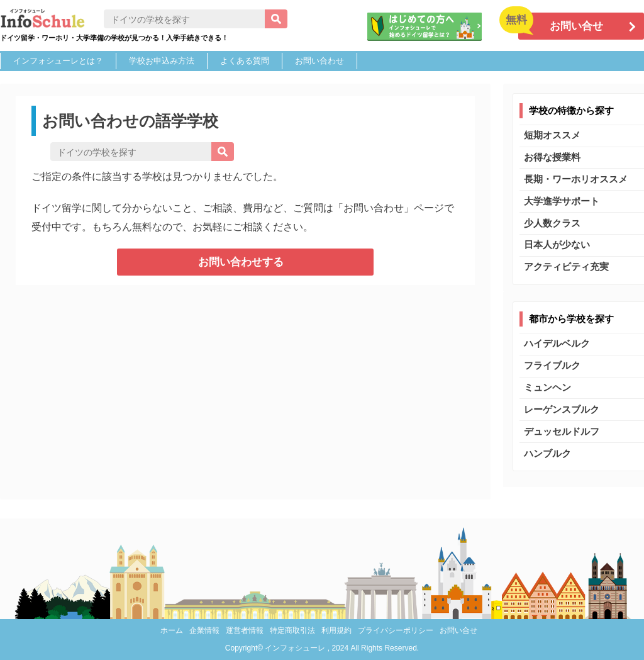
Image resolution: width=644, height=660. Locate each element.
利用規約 (336, 630)
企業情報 (204, 630)
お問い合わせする (241, 262)
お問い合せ (458, 630)
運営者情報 (245, 630)
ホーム (172, 630)
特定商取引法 (292, 630)
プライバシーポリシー (396, 630)
